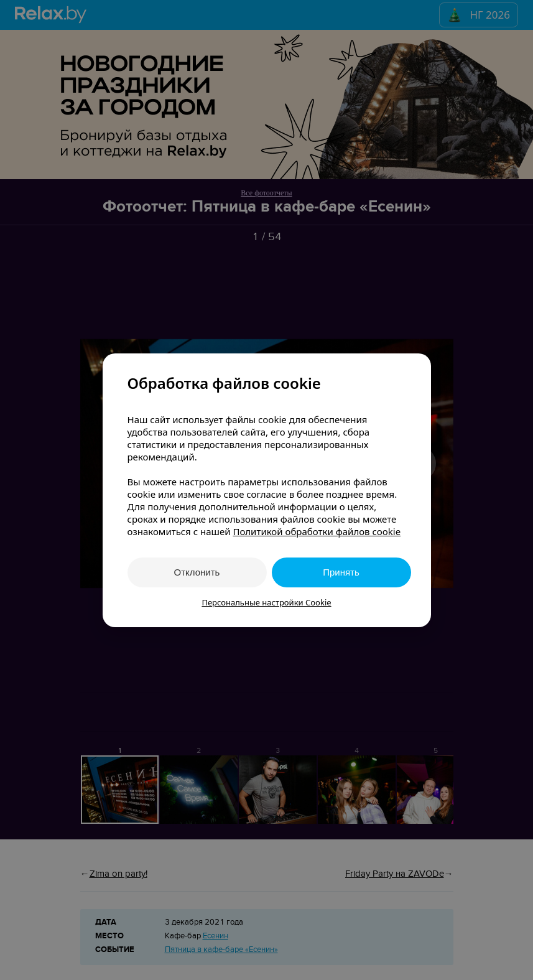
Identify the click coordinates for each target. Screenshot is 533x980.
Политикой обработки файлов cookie (317, 531)
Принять (341, 572)
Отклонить (197, 572)
